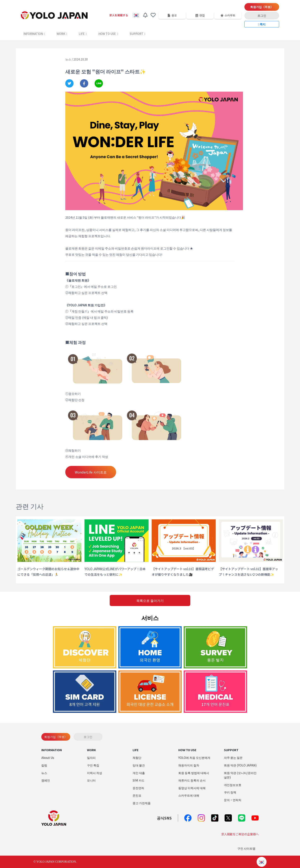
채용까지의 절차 (189, 765)
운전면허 (138, 788)
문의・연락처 (233, 800)
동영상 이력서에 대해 (192, 788)
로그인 (262, 15)
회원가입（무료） (262, 7)
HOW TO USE (108, 34)
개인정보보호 (233, 785)
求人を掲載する (119, 15)
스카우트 (228, 15)
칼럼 (44, 765)
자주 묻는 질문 (233, 757)
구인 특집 (93, 765)
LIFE (83, 34)
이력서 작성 (95, 773)
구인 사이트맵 (246, 848)
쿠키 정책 (230, 792)
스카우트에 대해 (189, 795)
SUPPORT (138, 34)
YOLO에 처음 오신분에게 (194, 757)
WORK (62, 34)
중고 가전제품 (142, 803)
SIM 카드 (139, 780)
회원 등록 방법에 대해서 (194, 773)
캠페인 (46, 780)
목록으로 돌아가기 (150, 600)
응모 (172, 15)
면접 (200, 15)
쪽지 (262, 24)
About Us (48, 757)
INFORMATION (34, 34)
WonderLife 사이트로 (91, 472)
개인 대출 (139, 773)
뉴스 (44, 773)
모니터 (91, 780)
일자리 (91, 757)
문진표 (137, 795)
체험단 (137, 757)
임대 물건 (139, 765)
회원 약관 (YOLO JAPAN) (240, 765)
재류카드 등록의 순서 (192, 780)
